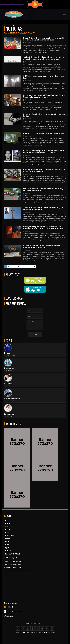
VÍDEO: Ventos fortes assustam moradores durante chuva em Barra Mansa (44, 77)
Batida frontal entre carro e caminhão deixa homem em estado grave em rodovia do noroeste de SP (44, 189)
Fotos (7, 542)
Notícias (8, 530)
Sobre (7, 526)
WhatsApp (9, 617)
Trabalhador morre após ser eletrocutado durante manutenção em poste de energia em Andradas (43, 208)
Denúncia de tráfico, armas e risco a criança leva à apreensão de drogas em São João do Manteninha (43, 246)
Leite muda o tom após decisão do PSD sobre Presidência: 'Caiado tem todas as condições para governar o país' (45, 96)
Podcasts (8, 523)
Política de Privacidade (13, 554)
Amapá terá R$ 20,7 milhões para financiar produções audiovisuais (43, 133)
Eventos (8, 539)
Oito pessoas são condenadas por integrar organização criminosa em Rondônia (44, 115)
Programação (10, 536)
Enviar (35, 334)
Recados (8, 533)
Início (7, 520)
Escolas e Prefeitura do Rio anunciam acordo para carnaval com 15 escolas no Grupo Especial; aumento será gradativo (43, 39)
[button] (64, 15)
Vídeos (7, 545)
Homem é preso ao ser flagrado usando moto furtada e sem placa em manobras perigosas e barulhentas (44, 170)
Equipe (7, 548)
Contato (8, 551)
